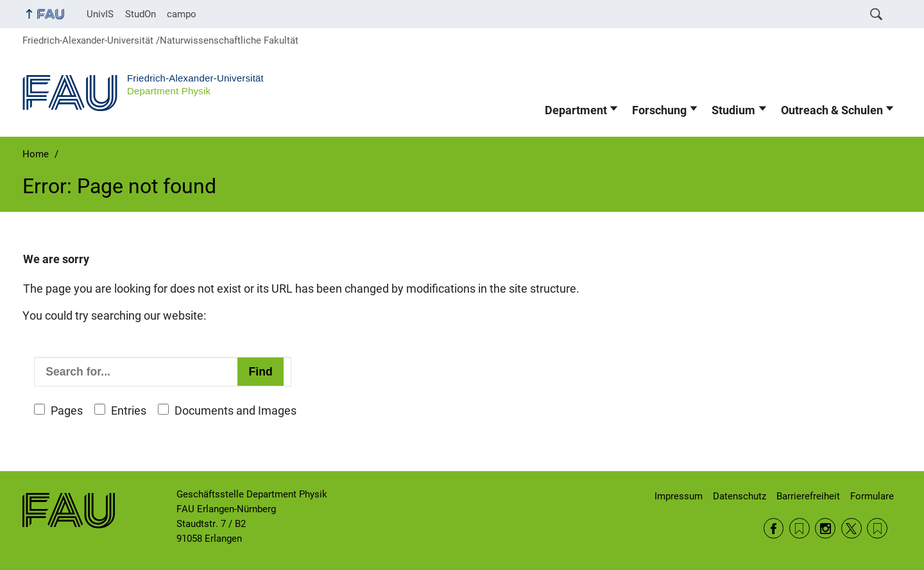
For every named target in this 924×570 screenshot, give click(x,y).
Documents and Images (235, 411)
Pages (67, 411)
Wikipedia (877, 528)
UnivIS (100, 14)
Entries (129, 411)
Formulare (872, 496)
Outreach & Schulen (832, 110)
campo (182, 14)
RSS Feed (800, 528)
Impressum (679, 496)
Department (576, 110)
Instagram (825, 528)
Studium (733, 110)
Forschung (659, 110)
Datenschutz (740, 496)
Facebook (774, 528)
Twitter (851, 528)
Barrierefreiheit (808, 496)
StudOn (141, 14)
